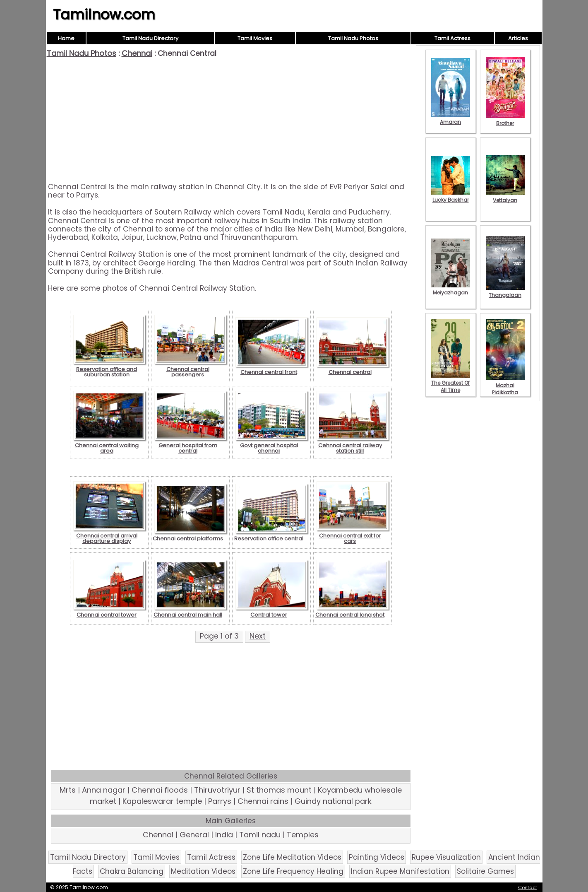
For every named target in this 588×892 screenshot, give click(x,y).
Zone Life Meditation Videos (292, 857)
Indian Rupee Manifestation (400, 871)
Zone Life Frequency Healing (293, 871)
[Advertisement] (231, 120)
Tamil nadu (260, 835)
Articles (518, 38)
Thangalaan (505, 292)
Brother (505, 120)
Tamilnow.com (104, 14)
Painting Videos (377, 857)
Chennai (137, 53)
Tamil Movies (255, 38)
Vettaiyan (505, 197)
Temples (303, 835)
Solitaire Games (485, 871)
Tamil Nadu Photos (353, 38)
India (224, 835)
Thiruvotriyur (217, 790)
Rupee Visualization (446, 857)
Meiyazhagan (451, 289)
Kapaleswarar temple (162, 801)
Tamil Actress (452, 38)
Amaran (451, 118)
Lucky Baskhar (451, 196)
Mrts (68, 790)
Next (258, 636)
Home (66, 38)
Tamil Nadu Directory (150, 38)
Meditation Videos (203, 871)
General (194, 835)
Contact (528, 887)
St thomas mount (279, 790)
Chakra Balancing (132, 871)
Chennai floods (160, 790)
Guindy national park (333, 801)
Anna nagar (104, 790)
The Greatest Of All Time (451, 383)
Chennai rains (263, 801)
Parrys (220, 801)
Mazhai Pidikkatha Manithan (505, 389)
